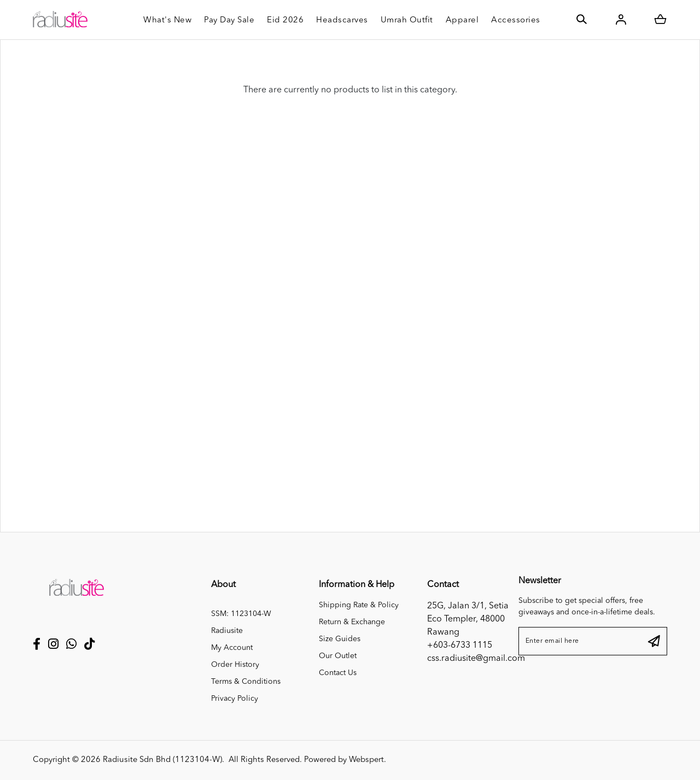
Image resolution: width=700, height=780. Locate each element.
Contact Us (338, 673)
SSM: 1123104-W (241, 614)
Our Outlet (338, 656)
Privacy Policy (235, 699)
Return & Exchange (352, 622)
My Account (232, 648)
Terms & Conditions (246, 682)
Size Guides (340, 639)
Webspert (366, 760)
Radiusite (227, 631)
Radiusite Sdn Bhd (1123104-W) (162, 760)
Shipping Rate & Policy (359, 605)
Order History (235, 665)
